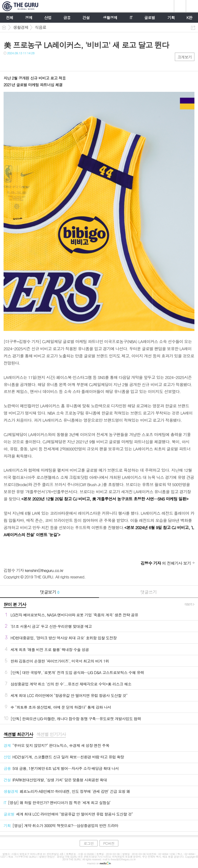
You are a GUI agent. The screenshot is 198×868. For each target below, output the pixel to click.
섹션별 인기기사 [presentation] (51, 734)
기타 (36, 63)
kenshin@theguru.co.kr (44, 570)
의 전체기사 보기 (166, 563)
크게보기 (185, 57)
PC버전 (109, 843)
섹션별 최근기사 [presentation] (18, 734)
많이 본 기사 (15, 604)
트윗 (17, 63)
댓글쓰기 (149, 592)
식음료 (41, 27)
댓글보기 (50, 592)
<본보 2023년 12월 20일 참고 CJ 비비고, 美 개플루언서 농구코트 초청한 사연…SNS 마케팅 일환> (105, 499)
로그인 (89, 843)
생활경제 (21, 27)
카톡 (27, 63)
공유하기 (193, 28)
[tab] (18, 735)
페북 (8, 63)
